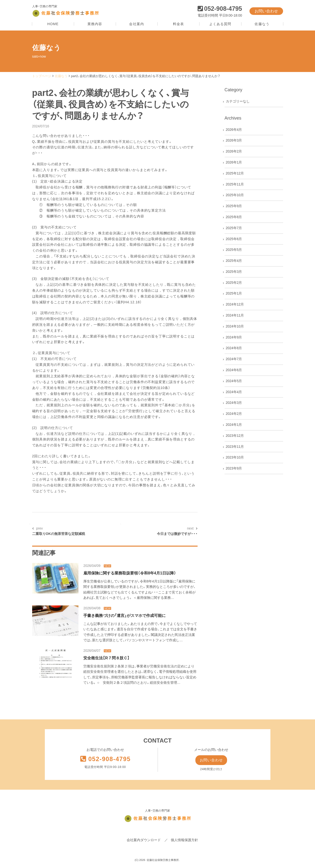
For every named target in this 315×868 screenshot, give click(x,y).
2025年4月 (234, 261)
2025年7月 (234, 228)
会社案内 (136, 24)
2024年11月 (235, 315)
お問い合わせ (266, 11)
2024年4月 (234, 392)
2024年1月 (234, 425)
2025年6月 (234, 239)
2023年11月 (235, 447)
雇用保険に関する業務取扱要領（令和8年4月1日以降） (130, 573)
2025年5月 (234, 250)
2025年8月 (234, 217)
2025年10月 (235, 195)
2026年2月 (234, 151)
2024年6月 (234, 370)
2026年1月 (234, 162)
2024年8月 (234, 348)
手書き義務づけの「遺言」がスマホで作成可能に (124, 616)
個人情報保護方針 (184, 840)
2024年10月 (235, 326)
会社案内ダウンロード (144, 840)
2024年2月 (234, 414)
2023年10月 (235, 457)
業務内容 (95, 24)
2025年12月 (235, 173)
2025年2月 (234, 283)
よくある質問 (220, 24)
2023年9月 (234, 468)
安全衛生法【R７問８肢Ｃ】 (106, 658)
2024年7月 (234, 359)
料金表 (178, 24)
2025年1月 (234, 293)
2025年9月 (234, 206)
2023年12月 (235, 436)
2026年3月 (234, 140)
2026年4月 (234, 130)
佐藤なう (262, 24)
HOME (53, 24)
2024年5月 (234, 381)
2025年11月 (235, 184)
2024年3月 (234, 403)
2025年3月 (234, 272)
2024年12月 (235, 304)
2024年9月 (234, 337)
